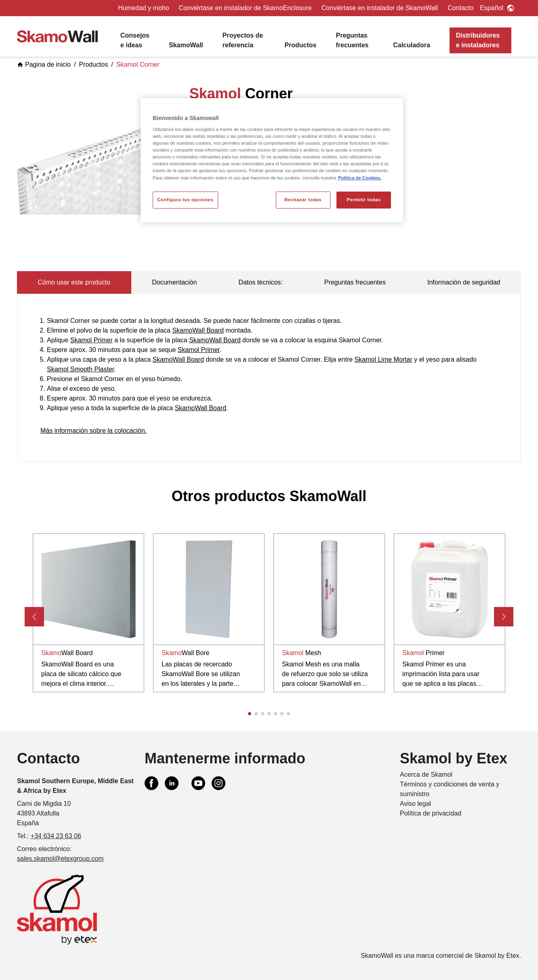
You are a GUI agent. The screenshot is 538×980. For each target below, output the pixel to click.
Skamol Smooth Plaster (80, 369)
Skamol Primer (91, 340)
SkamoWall (186, 45)
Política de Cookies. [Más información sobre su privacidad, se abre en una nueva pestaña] (360, 178)
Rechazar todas (303, 200)
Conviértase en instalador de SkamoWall (380, 8)
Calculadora (412, 45)
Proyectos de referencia (243, 40)
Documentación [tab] (174, 282)
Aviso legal (415, 804)
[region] (272, 160)
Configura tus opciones (185, 200)
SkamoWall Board (198, 330)
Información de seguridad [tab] (464, 282)
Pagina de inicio (44, 64)
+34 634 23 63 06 (56, 836)
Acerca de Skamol (426, 775)
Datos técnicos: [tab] (260, 282)
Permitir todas (364, 200)
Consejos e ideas (135, 40)
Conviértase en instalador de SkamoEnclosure (245, 8)
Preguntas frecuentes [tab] (355, 282)
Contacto (460, 8)
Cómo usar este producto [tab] (74, 282)
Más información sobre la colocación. (94, 431)
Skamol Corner (138, 64)
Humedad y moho (143, 8)
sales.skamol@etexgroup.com (60, 859)
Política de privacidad (431, 813)
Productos (300, 45)
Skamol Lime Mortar (384, 359)
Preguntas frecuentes (352, 40)
